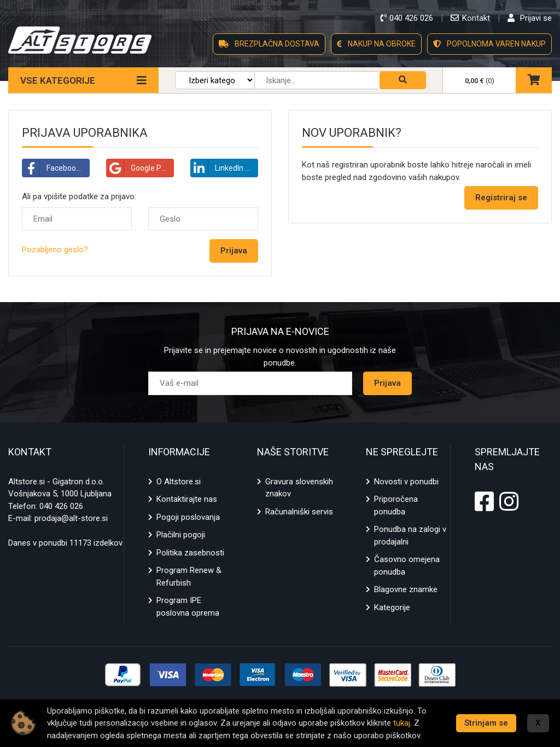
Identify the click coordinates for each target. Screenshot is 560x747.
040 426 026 (61, 506)
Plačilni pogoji (181, 535)
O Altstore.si (179, 482)
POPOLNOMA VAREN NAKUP (489, 44)
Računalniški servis (299, 512)
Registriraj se (501, 198)
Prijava (387, 383)
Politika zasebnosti (190, 553)
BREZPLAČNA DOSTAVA (269, 44)
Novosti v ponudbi (406, 482)
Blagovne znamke (406, 589)
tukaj (402, 723)
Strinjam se (486, 723)
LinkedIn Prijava (224, 168)
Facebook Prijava (56, 168)
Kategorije (392, 607)
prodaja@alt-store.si (71, 518)
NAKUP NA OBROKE (376, 44)
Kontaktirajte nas (187, 499)
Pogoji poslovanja (188, 517)
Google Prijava (140, 168)
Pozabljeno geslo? (55, 250)
